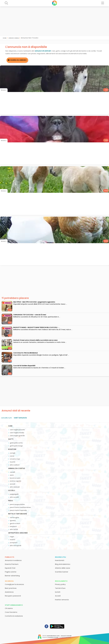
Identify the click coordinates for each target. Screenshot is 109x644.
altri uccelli (14, 497)
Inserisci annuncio (62, 600)
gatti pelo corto (16, 443)
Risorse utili (60, 557)
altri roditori (15, 465)
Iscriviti (58, 592)
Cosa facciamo (11, 612)
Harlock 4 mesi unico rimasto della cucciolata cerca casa (35, 340)
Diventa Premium (12, 564)
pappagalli (14, 494)
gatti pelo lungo (16, 446)
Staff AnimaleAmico (14, 605)
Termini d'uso (60, 588)
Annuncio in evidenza (13, 560)
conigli (13, 453)
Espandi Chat (10, 568)
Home (5, 38)
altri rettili (14, 529)
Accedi (58, 596)
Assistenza (9, 592)
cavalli (12, 472)
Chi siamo (9, 608)
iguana (13, 521)
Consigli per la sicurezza (14, 584)
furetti (12, 462)
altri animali (15, 487)
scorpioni (14, 543)
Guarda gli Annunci (18, 60)
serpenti (13, 526)
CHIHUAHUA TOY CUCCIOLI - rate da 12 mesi (30, 315)
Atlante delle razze (63, 568)
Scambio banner (62, 572)
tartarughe (14, 518)
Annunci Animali (14, 38)
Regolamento (61, 581)
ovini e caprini (15, 481)
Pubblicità (10, 557)
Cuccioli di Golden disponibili (24, 366)
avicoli (12, 484)
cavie (12, 456)
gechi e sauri (15, 523)
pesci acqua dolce (17, 504)
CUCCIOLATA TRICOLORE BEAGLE (25, 353)
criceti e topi (15, 459)
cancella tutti (6, 418)
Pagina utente (11, 572)
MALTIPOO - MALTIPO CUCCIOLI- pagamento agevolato (34, 302)
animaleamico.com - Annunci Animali (59, 636)
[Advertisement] (54, 21)
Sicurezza (9, 581)
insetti (12, 540)
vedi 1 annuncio (20, 418)
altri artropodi (15, 546)
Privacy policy (60, 584)
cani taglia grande (17, 436)
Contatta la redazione (14, 616)
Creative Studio (53, 637)
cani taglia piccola (17, 430)
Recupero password (13, 596)
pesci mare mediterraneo (20, 507)
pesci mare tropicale (18, 510)
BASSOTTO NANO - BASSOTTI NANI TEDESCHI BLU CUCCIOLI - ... (37, 327)
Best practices (11, 588)
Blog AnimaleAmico (63, 564)
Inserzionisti (60, 560)
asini (12, 475)
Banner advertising (12, 576)
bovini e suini (15, 478)
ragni (12, 537)
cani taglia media (17, 433)
